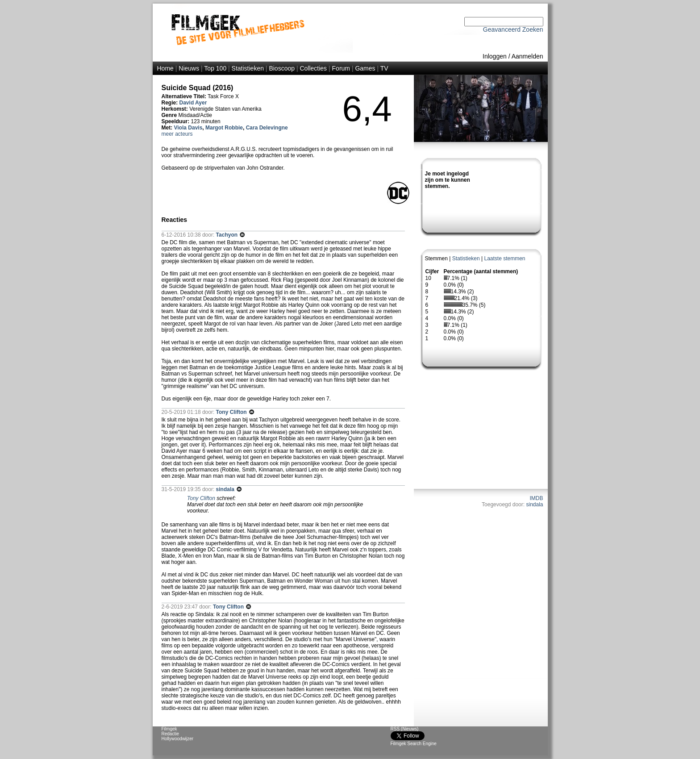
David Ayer (193, 103)
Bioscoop (282, 68)
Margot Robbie (224, 128)
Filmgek (169, 729)
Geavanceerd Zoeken (513, 29)
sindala (534, 505)
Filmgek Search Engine (414, 744)
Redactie (170, 734)
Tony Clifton (232, 412)
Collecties (313, 68)
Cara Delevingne (267, 128)
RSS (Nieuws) (405, 729)
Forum (341, 68)
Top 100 (215, 68)
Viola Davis (188, 128)
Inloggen (495, 56)
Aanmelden (527, 56)
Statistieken (248, 68)
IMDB (537, 498)
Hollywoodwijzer (178, 739)
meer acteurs (177, 134)
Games (365, 68)
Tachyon (228, 235)
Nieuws (189, 68)
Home (165, 68)
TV (384, 68)
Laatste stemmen (504, 259)
